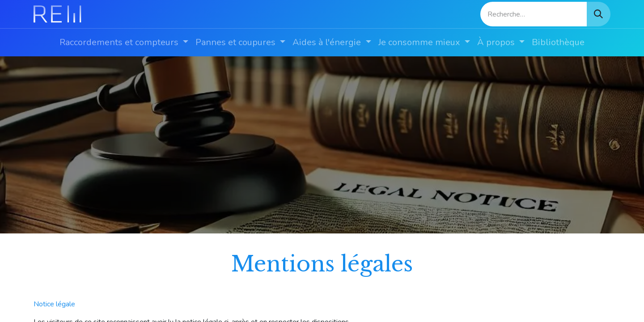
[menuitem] (124, 42)
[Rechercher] (598, 14)
